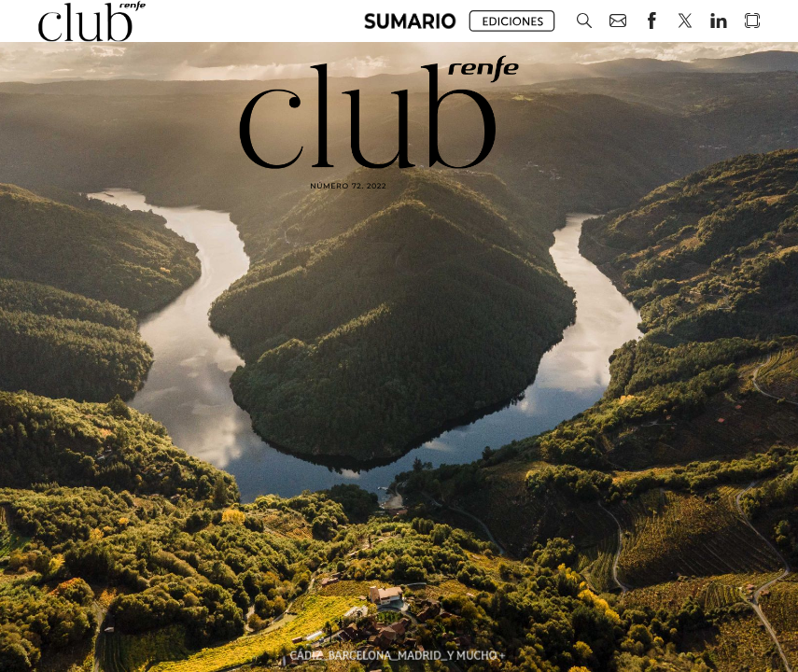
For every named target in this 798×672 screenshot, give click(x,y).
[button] (410, 21)
